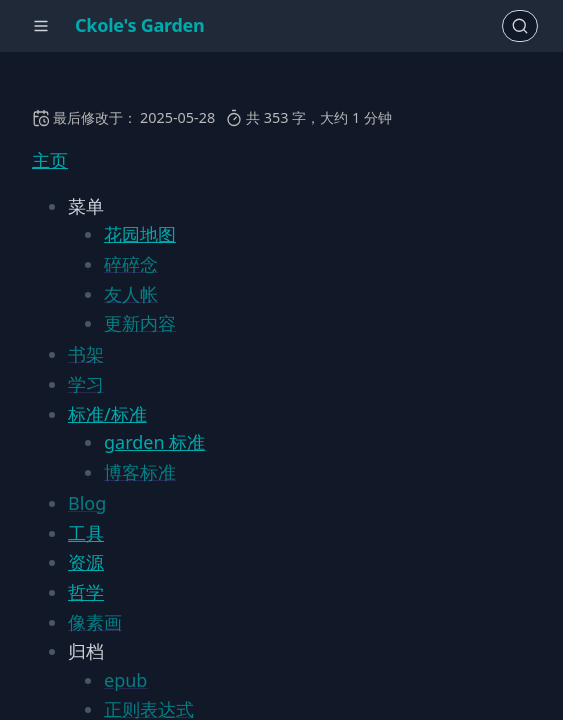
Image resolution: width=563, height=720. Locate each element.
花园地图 (140, 234)
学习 (86, 384)
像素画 (95, 622)
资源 (86, 562)
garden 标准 (154, 442)
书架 (86, 354)
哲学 (86, 592)
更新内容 (140, 323)
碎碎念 (131, 264)
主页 (50, 160)
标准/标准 (107, 414)
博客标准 (140, 472)
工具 (86, 533)
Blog (87, 503)
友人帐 (131, 294)
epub (125, 680)
